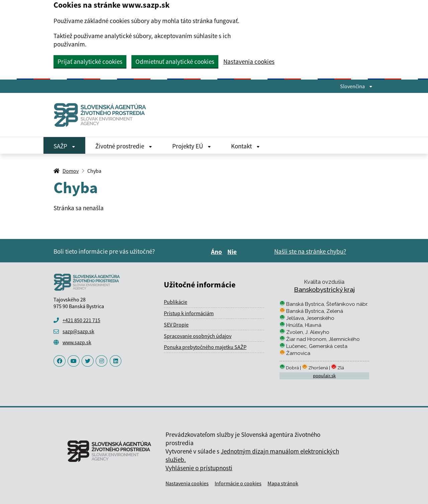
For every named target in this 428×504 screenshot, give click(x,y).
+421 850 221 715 (81, 320)
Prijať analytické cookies (90, 61)
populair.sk (324, 376)
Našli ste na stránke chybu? (310, 251)
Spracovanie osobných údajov (198, 336)
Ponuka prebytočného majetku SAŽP (205, 347)
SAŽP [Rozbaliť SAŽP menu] (64, 146)
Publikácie (176, 302)
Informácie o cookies (238, 483)
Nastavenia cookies (249, 62)
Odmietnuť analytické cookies (175, 61)
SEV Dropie (176, 325)
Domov (71, 171)
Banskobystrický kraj (324, 289)
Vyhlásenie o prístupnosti (199, 468)
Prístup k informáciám (189, 313)
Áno (218, 252)
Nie (233, 252)
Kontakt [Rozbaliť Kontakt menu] (245, 146)
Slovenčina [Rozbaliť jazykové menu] (356, 86)
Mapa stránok (283, 483)
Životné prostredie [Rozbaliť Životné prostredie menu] (124, 146)
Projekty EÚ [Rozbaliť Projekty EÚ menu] (192, 146)
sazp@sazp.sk (78, 331)
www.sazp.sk (77, 342)
